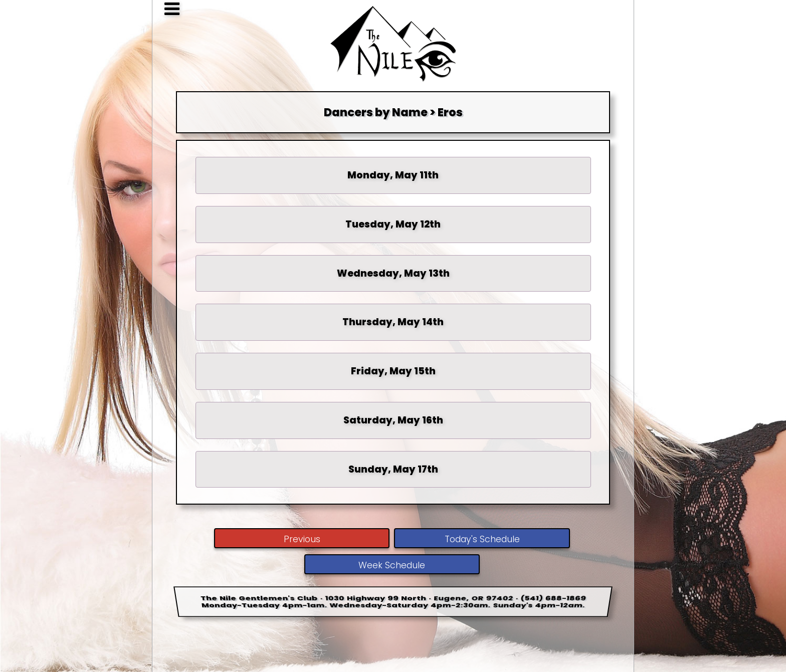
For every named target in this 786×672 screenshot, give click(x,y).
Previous (302, 539)
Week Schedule (392, 565)
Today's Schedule (482, 539)
